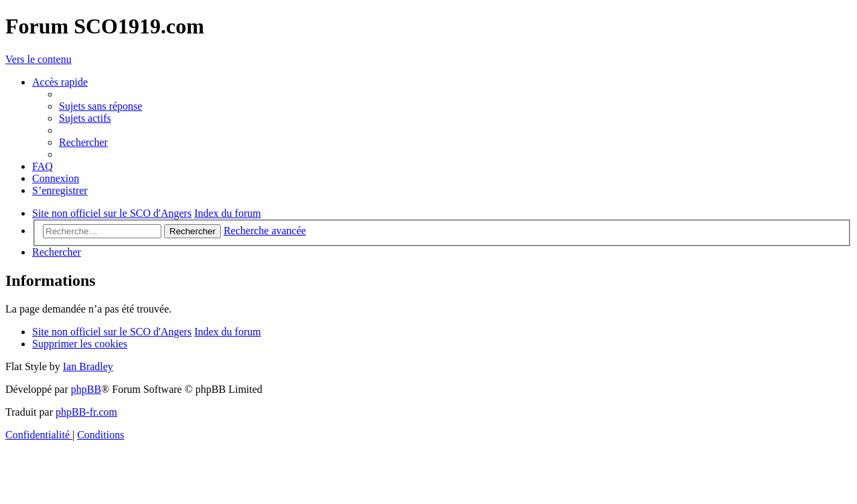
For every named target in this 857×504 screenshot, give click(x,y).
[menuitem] (100, 106)
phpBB (86, 389)
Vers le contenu (38, 59)
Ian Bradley (88, 366)
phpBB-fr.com (86, 412)
